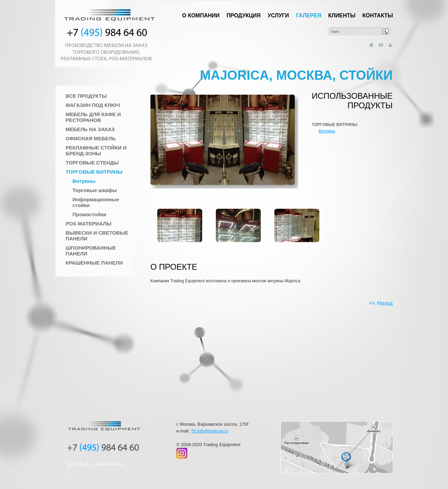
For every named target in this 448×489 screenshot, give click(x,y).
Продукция (243, 15)
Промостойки (89, 214)
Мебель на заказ (90, 129)
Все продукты (86, 96)
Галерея (309, 15)
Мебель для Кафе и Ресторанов (93, 117)
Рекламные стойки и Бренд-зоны (96, 151)
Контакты (378, 15)
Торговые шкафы (95, 190)
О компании (201, 15)
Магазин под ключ (93, 105)
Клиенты (342, 15)
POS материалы (89, 224)
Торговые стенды (92, 163)
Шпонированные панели (91, 251)
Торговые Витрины (94, 172)
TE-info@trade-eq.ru (210, 431)
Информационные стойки (96, 202)
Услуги (278, 15)
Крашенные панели (94, 263)
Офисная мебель (91, 138)
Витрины (84, 181)
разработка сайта (108, 464)
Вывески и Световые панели (97, 236)
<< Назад (381, 303)
